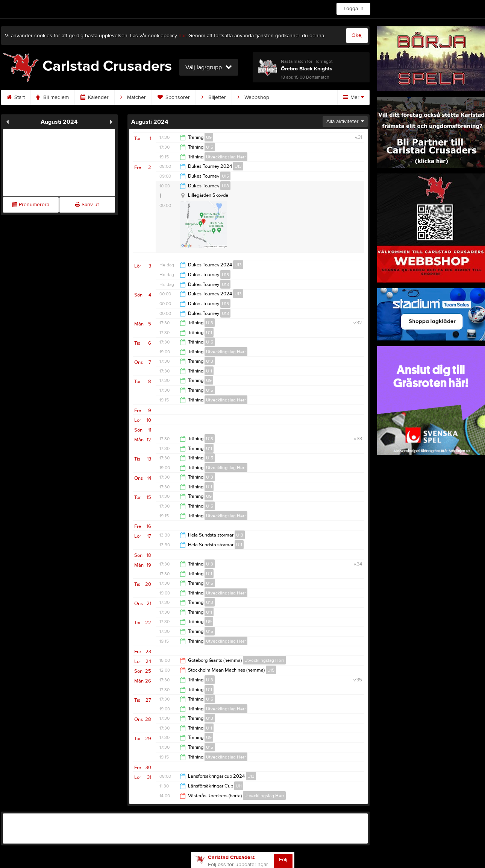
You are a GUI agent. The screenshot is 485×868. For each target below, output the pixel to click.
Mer (354, 97)
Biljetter (214, 97)
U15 (210, 147)
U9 (209, 137)
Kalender (95, 97)
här (182, 36)
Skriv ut (87, 205)
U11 (209, 333)
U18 (225, 186)
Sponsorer (174, 97)
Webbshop (253, 97)
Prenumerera (31, 205)
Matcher (133, 97)
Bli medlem (53, 97)
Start (16, 97)
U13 (238, 166)
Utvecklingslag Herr (226, 157)
